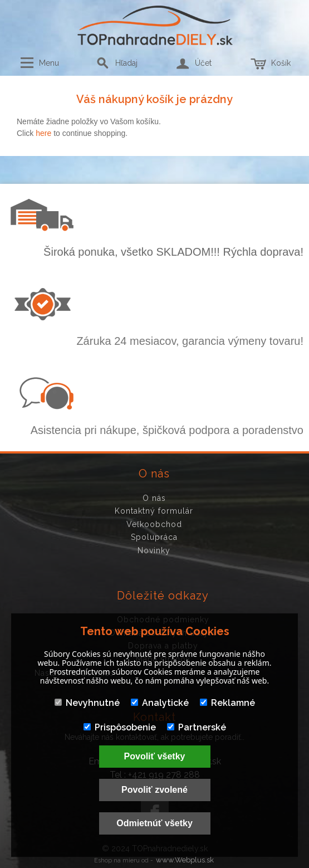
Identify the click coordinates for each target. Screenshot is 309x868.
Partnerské (197, 727)
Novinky (154, 550)
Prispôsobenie (120, 727)
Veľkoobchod (154, 524)
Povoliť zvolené (154, 790)
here (43, 133)
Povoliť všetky (155, 756)
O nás (154, 498)
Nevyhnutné (87, 703)
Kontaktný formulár (154, 511)
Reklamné (227, 703)
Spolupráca (154, 537)
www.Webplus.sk (185, 860)
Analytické (160, 703)
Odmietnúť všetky (154, 823)
